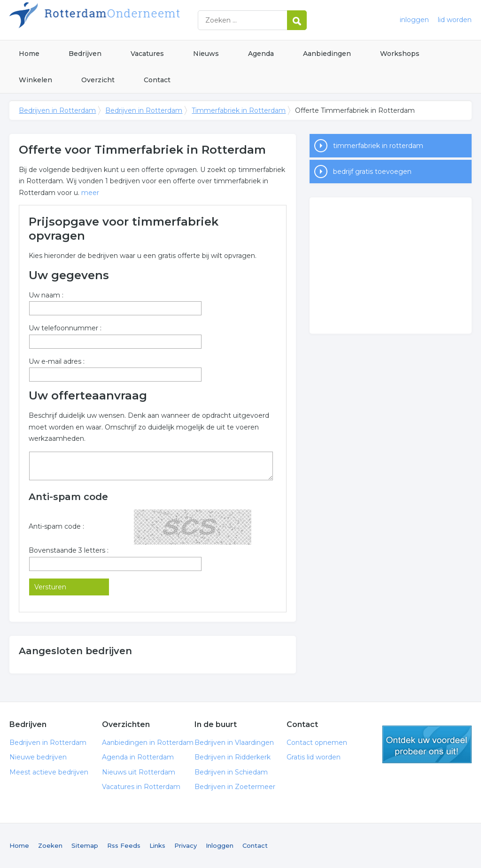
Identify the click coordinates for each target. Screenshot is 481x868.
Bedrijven (85, 54)
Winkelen (35, 80)
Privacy (186, 845)
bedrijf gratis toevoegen (372, 172)
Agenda (261, 54)
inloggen (414, 20)
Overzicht (98, 80)
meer (90, 193)
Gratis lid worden (314, 757)
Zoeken (50, 845)
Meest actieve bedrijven (49, 772)
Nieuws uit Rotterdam (139, 772)
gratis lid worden (427, 744)
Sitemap (85, 845)
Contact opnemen (317, 743)
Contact (157, 80)
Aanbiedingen (327, 54)
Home (29, 54)
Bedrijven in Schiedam (231, 772)
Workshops (400, 54)
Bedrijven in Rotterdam (127, 20)
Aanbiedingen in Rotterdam (148, 743)
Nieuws (206, 54)
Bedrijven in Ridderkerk (233, 757)
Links (157, 845)
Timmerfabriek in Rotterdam (239, 110)
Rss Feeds (124, 845)
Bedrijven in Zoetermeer (235, 787)
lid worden (455, 20)
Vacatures (147, 54)
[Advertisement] (390, 266)
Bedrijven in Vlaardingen (234, 743)
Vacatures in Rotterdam (141, 787)
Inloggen (220, 845)
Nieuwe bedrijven (38, 757)
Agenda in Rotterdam (138, 757)
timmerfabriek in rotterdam (378, 146)
